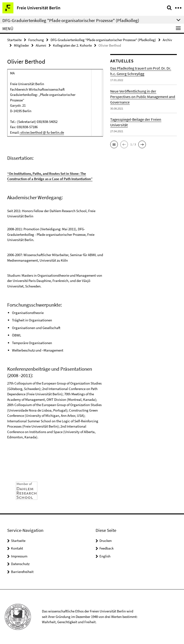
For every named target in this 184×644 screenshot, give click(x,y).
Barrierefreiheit (22, 572)
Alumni (41, 45)
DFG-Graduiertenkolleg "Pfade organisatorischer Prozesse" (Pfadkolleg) (103, 40)
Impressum (19, 556)
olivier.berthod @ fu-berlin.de (42, 132)
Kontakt (17, 548)
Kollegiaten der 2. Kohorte (72, 45)
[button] (114, 144)
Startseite (14, 40)
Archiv (167, 40)
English (105, 556)
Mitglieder (21, 45)
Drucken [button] (106, 541)
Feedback (106, 548)
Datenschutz (20, 564)
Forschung (36, 40)
